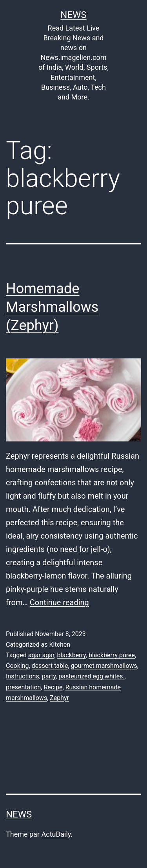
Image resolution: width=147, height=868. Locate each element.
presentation (23, 687)
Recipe (53, 687)
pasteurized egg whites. (91, 676)
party (49, 676)
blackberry (72, 655)
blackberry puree (112, 655)
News (73, 15)
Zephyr (59, 698)
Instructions (23, 676)
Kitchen (60, 645)
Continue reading (59, 602)
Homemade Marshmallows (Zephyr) (52, 307)
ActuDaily (56, 834)
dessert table (50, 666)
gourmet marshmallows (104, 666)
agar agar (41, 655)
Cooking (17, 666)
